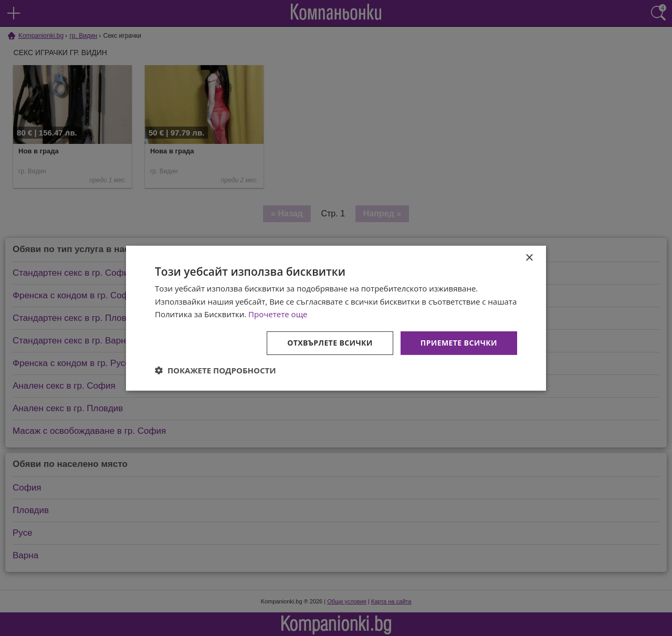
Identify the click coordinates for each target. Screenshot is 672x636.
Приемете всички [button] (459, 343)
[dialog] (336, 318)
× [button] (529, 258)
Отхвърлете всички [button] (330, 343)
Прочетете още (278, 314)
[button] (216, 370)
